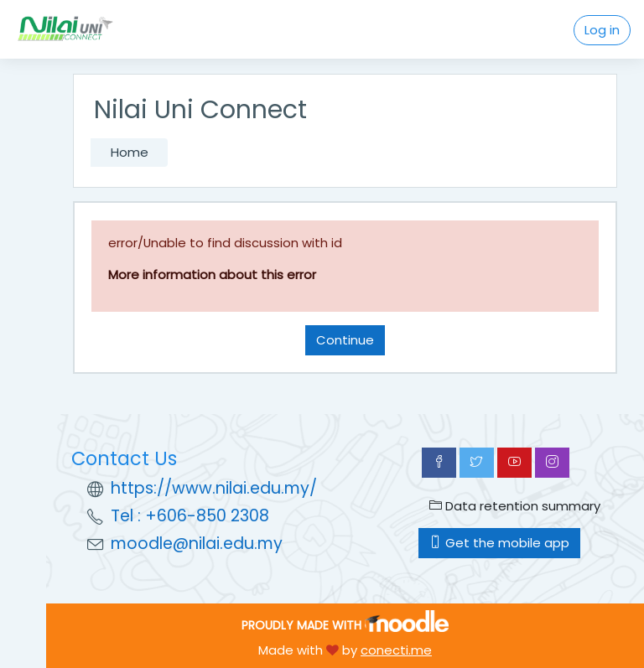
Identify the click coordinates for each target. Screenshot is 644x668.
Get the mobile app (499, 543)
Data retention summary (515, 506)
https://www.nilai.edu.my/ (214, 488)
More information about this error (212, 274)
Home (130, 152)
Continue (345, 340)
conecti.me (396, 650)
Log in (602, 30)
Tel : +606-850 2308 (190, 516)
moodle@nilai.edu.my (197, 544)
